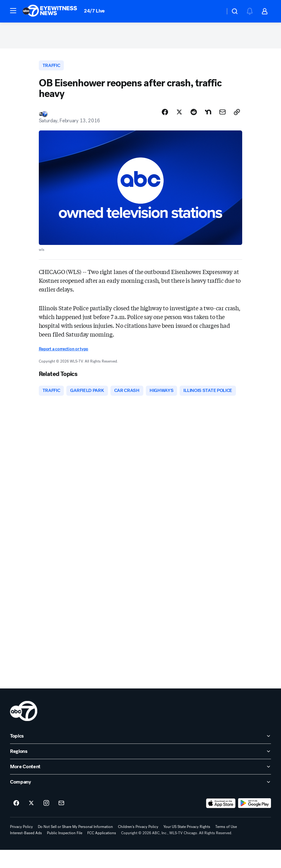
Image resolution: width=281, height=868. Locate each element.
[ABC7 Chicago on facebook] (16, 821)
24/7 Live (94, 11)
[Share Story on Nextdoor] (208, 115)
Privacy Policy (21, 845)
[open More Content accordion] (140, 785)
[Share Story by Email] (222, 115)
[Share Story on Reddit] (194, 115)
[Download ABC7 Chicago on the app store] (221, 821)
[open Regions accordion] (140, 769)
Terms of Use (226, 845)
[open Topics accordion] (140, 754)
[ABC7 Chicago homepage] (50, 11)
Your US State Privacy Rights (187, 845)
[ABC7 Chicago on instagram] (46, 821)
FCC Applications (102, 851)
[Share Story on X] (179, 115)
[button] (13, 11)
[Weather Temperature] (215, 11)
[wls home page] (24, 729)
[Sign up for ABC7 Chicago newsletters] (61, 821)
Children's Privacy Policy (138, 845)
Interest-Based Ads (26, 851)
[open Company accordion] (140, 800)
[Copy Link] (237, 115)
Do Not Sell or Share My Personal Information (75, 845)
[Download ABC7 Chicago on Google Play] (255, 821)
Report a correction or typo (64, 352)
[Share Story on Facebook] (165, 115)
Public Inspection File (65, 851)
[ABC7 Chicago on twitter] (31, 821)
